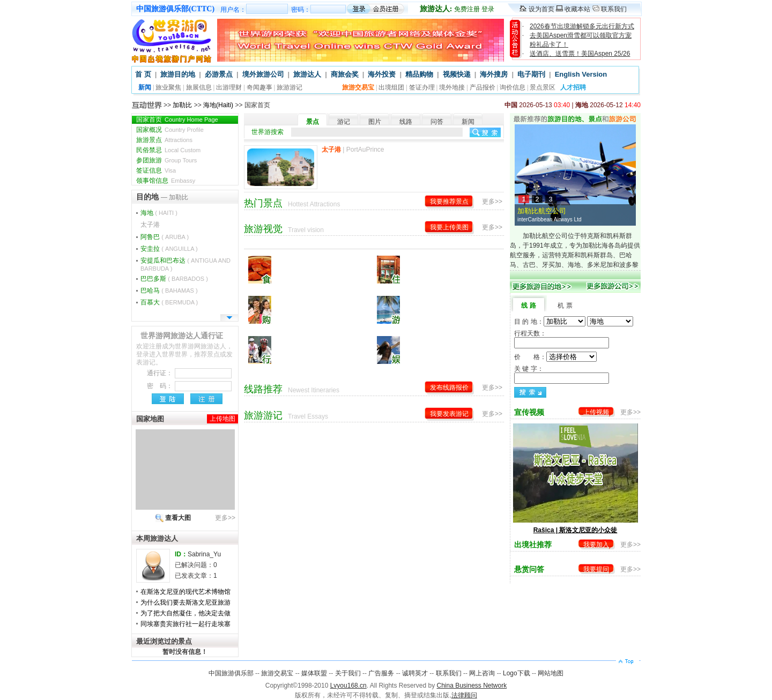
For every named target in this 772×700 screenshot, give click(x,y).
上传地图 (222, 419)
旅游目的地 (178, 74)
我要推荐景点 (449, 202)
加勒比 (182, 105)
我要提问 (596, 569)
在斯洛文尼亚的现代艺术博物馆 (185, 592)
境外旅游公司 (263, 74)
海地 (159, 213)
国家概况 (170, 130)
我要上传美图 (449, 227)
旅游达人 (307, 74)
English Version (581, 74)
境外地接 (452, 87)
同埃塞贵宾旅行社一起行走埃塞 (185, 624)
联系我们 (614, 9)
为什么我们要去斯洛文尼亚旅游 (185, 602)
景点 (313, 122)
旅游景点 (164, 140)
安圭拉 (169, 249)
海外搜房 (494, 74)
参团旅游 (166, 160)
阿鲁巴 (165, 237)
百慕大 (169, 302)
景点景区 (543, 87)
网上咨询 (482, 673)
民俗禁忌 (168, 150)
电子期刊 (531, 74)
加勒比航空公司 (578, 215)
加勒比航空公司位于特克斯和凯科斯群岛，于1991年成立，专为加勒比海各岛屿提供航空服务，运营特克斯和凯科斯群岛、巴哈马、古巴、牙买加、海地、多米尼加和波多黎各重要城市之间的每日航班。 (575, 255)
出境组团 (391, 87)
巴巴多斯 (174, 279)
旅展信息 (199, 87)
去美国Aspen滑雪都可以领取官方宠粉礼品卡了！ (581, 40)
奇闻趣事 (259, 87)
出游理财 (229, 87)
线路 (406, 122)
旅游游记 (289, 87)
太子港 (150, 225)
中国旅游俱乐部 (231, 673)
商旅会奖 (345, 74)
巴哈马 (169, 291)
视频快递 (457, 74)
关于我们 (348, 673)
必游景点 (219, 74)
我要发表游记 (449, 414)
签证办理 (422, 87)
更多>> (225, 518)
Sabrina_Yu (204, 554)
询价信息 (513, 87)
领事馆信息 (166, 181)
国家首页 (177, 120)
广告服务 (381, 673)
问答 (437, 122)
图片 (375, 122)
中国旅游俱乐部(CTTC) (175, 9)
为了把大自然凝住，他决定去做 (185, 613)
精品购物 (419, 74)
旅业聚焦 (168, 87)
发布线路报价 (449, 388)
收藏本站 (577, 9)
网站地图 (551, 673)
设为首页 (541, 9)
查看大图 (178, 518)
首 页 (143, 74)
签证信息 (156, 170)
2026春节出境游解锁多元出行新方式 (582, 26)
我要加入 (596, 545)
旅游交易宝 (277, 673)
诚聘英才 (415, 673)
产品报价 (482, 87)
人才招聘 (573, 87)
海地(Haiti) (218, 105)
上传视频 (596, 412)
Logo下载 (517, 673)
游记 (344, 122)
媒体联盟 (314, 673)
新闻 (468, 122)
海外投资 (382, 74)
